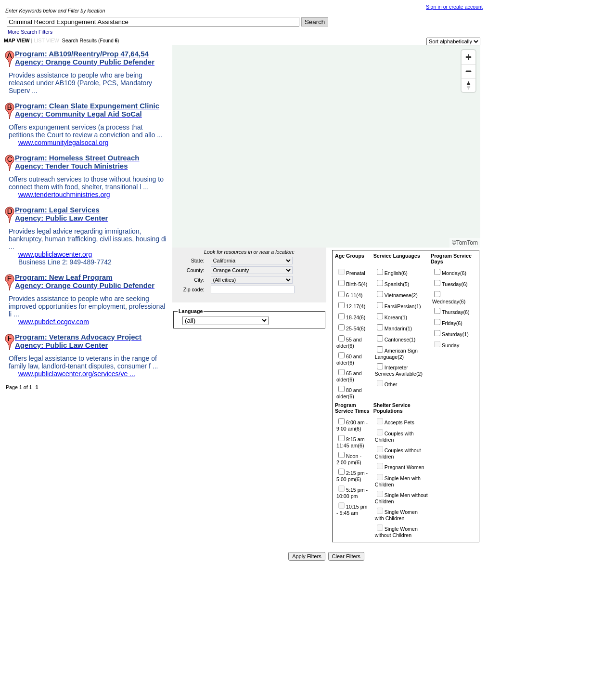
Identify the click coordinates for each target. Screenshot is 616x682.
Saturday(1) (455, 334)
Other (391, 384)
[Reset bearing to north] (468, 85)
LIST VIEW (46, 40)
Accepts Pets (399, 422)
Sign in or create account (454, 7)
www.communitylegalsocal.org (64, 143)
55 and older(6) (349, 343)
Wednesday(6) (449, 302)
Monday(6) (454, 273)
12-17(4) (356, 306)
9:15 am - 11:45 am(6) (352, 442)
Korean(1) (396, 317)
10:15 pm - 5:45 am (352, 510)
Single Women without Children (396, 532)
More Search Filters (30, 32)
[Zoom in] (468, 57)
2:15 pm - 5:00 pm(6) (352, 476)
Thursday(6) (456, 312)
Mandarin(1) (398, 328)
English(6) (396, 273)
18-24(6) (356, 317)
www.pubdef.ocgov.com (54, 322)
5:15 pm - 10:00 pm (352, 493)
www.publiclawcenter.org (55, 254)
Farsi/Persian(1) (403, 306)
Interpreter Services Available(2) (399, 371)
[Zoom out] (468, 71)
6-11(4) (354, 295)
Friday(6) (452, 323)
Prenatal (356, 273)
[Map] (326, 146)
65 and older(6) (349, 376)
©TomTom (465, 243)
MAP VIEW (17, 40)
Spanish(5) (397, 284)
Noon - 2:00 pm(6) (349, 459)
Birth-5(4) (357, 284)
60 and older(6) (349, 360)
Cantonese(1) (400, 340)
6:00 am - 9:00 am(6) (352, 426)
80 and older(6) (349, 393)
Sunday (450, 345)
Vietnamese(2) (401, 295)
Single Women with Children (396, 515)
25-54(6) (356, 328)
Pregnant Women (404, 467)
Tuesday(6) (455, 284)
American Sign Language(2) (396, 354)
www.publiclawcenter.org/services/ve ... (77, 374)
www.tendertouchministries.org (64, 195)
